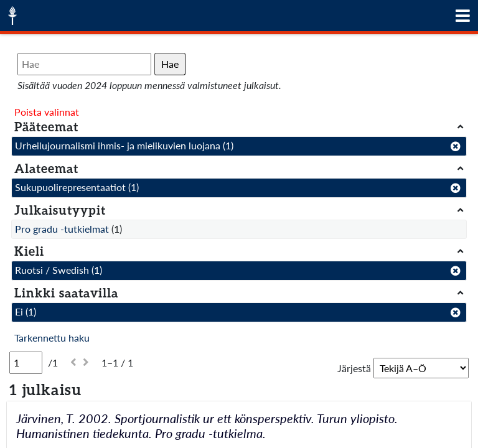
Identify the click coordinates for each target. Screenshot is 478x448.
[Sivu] (26, 363)
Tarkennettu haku (52, 338)
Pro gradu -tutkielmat (62, 229)
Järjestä (354, 368)
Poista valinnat (47, 112)
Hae (170, 64)
